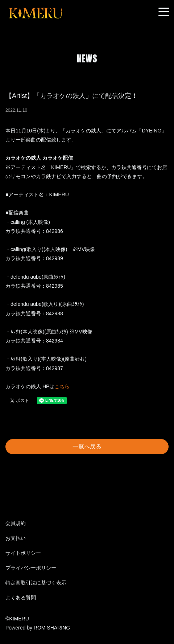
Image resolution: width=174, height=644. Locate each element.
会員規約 (16, 523)
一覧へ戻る (87, 446)
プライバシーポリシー (31, 568)
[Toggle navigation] (164, 12)
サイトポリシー (23, 553)
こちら (62, 386)
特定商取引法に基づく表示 (36, 583)
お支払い (16, 538)
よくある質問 (21, 598)
